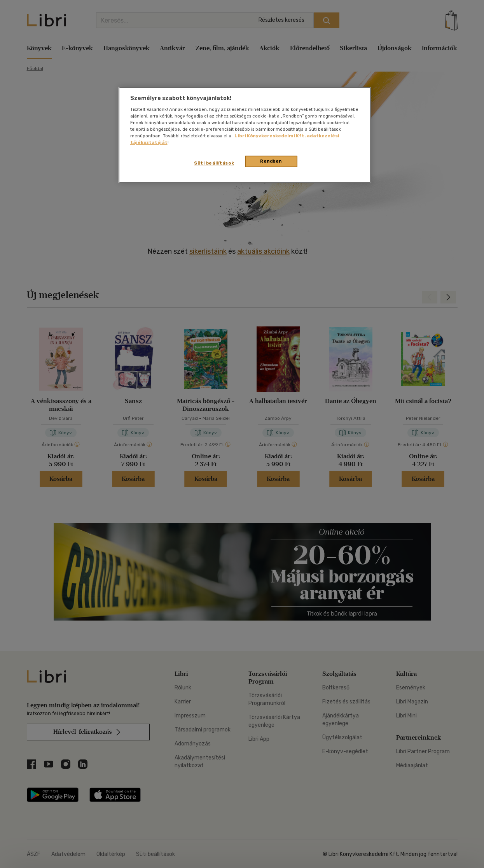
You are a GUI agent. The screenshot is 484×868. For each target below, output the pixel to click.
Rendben (271, 161)
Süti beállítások (214, 163)
